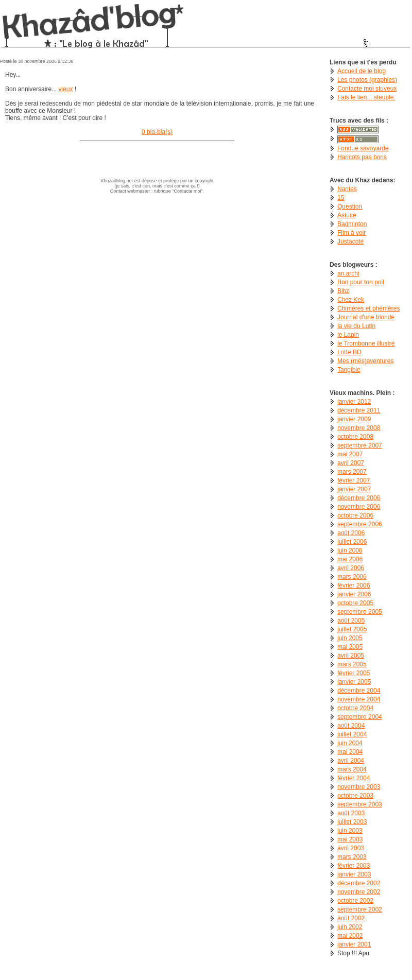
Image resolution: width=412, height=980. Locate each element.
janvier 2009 (354, 419)
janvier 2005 (354, 682)
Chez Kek (351, 300)
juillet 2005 (352, 629)
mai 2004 (350, 752)
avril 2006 (351, 568)
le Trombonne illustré (366, 343)
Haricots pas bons (362, 157)
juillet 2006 (352, 542)
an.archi (348, 273)
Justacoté (350, 242)
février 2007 (354, 480)
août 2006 (351, 533)
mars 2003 (352, 857)
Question (350, 207)
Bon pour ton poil (361, 282)
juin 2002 (350, 927)
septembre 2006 (360, 524)
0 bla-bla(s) (157, 132)
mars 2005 (352, 664)
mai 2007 (350, 454)
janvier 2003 (354, 874)
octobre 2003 (355, 796)
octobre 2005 (355, 603)
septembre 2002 (360, 909)
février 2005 (354, 673)
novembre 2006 (359, 507)
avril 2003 (351, 848)
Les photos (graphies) (367, 80)
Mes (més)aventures (365, 361)
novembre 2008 (359, 428)
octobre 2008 (355, 437)
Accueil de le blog (362, 71)
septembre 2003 (360, 804)
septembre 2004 (360, 717)
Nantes (347, 189)
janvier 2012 (354, 402)
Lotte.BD (349, 352)
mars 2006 (352, 577)
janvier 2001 (354, 944)
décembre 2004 (359, 691)
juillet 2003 (352, 822)
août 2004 (351, 726)
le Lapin (348, 335)
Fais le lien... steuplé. (366, 97)
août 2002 (351, 918)
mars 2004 (352, 769)
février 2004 (354, 778)
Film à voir (351, 233)
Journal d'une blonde (366, 317)
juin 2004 (350, 743)
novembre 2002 (359, 892)
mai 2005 (350, 647)
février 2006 (354, 586)
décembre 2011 (359, 410)
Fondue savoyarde (363, 148)
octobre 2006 (355, 515)
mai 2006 (350, 559)
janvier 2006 (354, 594)
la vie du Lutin (356, 326)
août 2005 (351, 621)
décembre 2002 (359, 883)
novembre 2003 (359, 787)
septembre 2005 (360, 612)
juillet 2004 (352, 734)
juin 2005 (350, 638)
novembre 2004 (359, 699)
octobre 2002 (355, 901)
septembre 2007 (360, 445)
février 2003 (354, 866)
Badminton (352, 224)
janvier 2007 (354, 489)
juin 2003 (350, 831)
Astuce (347, 215)
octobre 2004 (355, 708)
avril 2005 (351, 656)
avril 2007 (351, 463)
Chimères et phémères (368, 308)
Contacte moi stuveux (367, 89)
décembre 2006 (359, 498)
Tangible (349, 370)
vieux (65, 89)
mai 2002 (350, 936)
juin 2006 (350, 551)
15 (341, 198)
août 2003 (351, 813)
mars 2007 (352, 472)
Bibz (343, 291)
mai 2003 (350, 839)
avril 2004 (351, 761)
